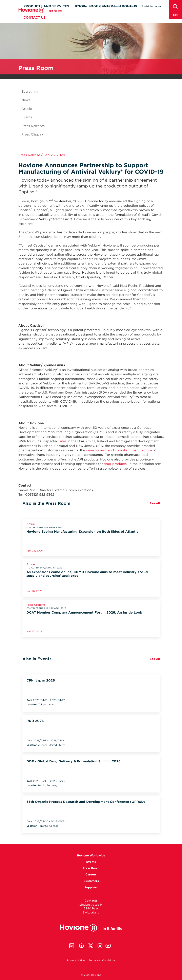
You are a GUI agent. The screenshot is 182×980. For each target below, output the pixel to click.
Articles (27, 109)
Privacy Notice (76, 960)
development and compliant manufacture (119, 450)
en (175, 15)
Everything (30, 92)
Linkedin (72, 946)
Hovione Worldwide (109, 6)
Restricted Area (151, 6)
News (26, 100)
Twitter (91, 946)
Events (27, 117)
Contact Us (34, 25)
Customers (91, 881)
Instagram (100, 946)
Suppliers (91, 887)
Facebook (81, 946)
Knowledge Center (94, 13)
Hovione (40, 17)
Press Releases (33, 126)
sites (63, 441)
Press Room (83, 6)
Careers (131, 6)
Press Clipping (33, 134)
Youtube (108, 946)
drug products (115, 464)
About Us (128, 13)
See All (155, 503)
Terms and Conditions (102, 960)
